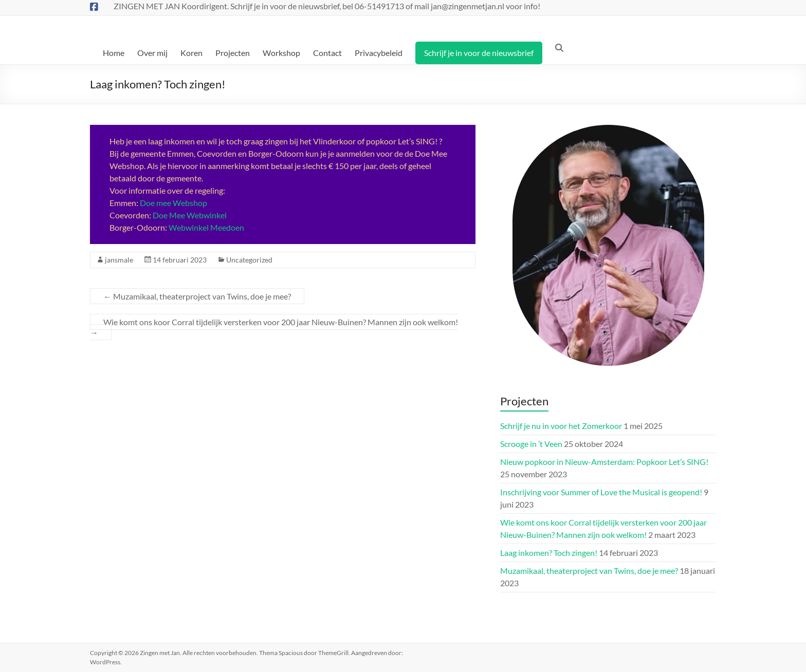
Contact (327, 53)
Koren (191, 53)
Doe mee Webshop (173, 203)
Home (114, 53)
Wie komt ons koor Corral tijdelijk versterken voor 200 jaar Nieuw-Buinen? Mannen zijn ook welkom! (274, 327)
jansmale (119, 260)
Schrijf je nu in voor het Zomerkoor (561, 426)
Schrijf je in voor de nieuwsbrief (479, 53)
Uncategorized (249, 260)
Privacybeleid (379, 53)
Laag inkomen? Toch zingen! (549, 553)
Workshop (281, 53)
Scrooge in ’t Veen (531, 444)
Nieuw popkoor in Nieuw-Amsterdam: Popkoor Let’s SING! (604, 462)
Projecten (233, 53)
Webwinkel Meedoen (206, 227)
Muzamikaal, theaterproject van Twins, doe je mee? (197, 296)
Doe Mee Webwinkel (190, 215)
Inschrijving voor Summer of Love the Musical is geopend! (601, 492)
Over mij (152, 53)
